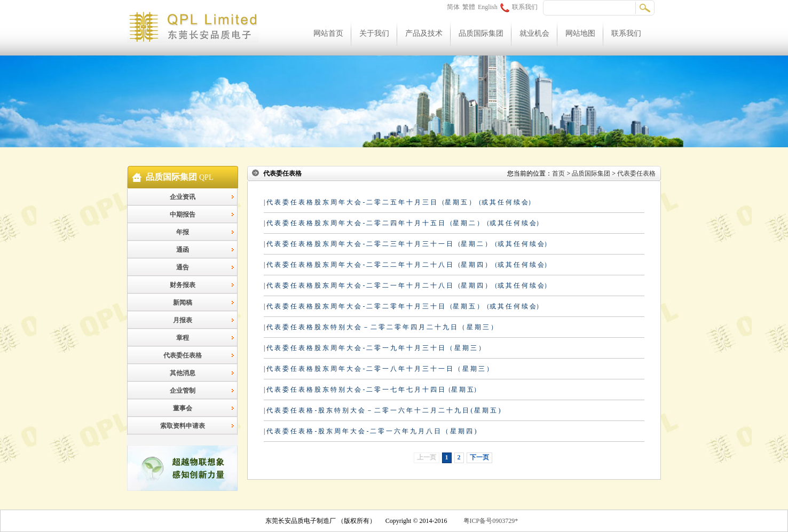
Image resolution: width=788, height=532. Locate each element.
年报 (183, 232)
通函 (183, 250)
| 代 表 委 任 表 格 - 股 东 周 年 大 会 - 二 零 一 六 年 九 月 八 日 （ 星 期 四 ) (370, 431)
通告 (183, 267)
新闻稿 (183, 303)
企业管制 (183, 391)
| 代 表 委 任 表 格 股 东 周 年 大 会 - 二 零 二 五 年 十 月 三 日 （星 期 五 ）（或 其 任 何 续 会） (399, 202)
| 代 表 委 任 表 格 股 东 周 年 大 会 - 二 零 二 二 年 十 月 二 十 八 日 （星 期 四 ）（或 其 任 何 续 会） (407, 265)
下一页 (479, 457)
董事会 (183, 408)
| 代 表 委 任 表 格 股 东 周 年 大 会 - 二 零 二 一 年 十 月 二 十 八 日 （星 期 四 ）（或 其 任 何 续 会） (407, 285)
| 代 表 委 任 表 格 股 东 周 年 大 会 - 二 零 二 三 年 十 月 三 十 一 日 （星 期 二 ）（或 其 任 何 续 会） (407, 244)
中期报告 (183, 215)
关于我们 (374, 33)
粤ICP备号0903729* (491, 521)
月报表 (183, 320)
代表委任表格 (183, 355)
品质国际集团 (481, 33)
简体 (453, 7)
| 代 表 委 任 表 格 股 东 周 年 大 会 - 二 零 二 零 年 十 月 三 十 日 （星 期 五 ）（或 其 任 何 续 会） (403, 306)
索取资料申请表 (183, 426)
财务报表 (183, 285)
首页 (558, 173)
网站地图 (580, 33)
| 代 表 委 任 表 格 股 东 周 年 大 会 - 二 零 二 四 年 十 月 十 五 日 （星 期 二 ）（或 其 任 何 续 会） (403, 223)
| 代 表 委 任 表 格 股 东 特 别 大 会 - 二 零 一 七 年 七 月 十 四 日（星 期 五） (372, 390)
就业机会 (534, 33)
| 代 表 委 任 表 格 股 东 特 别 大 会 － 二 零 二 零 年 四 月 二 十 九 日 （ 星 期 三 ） (380, 327)
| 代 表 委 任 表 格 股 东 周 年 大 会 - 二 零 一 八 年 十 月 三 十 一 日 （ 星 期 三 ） (378, 369)
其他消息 (183, 373)
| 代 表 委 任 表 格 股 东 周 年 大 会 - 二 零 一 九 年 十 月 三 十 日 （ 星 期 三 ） (374, 348)
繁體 (469, 7)
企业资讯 (183, 197)
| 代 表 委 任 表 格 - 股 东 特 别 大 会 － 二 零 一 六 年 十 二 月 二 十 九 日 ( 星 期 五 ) (382, 410)
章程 (183, 338)
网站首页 (328, 33)
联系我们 (519, 7)
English (488, 7)
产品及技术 (424, 33)
